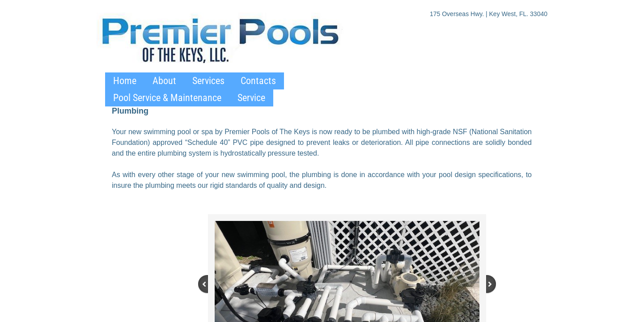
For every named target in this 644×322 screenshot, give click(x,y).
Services (208, 81)
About (164, 81)
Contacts (258, 81)
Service (251, 98)
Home (125, 81)
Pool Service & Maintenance (167, 98)
